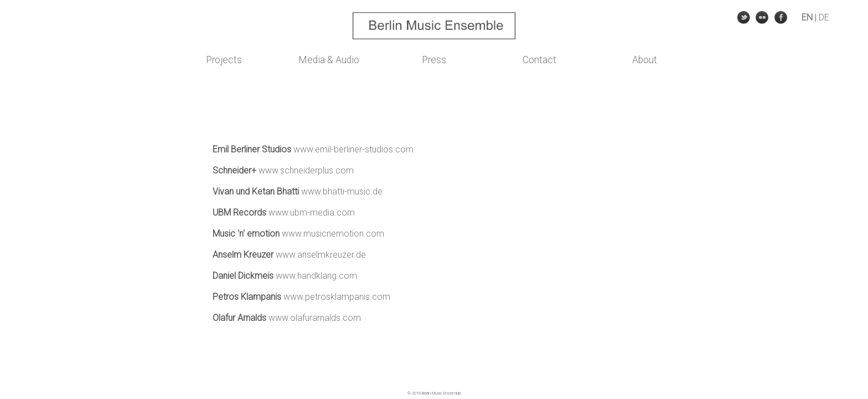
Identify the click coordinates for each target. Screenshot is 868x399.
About (645, 60)
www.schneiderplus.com (306, 170)
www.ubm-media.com (312, 213)
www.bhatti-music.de (342, 191)
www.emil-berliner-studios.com (353, 149)
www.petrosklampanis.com (337, 297)
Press (434, 60)
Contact (539, 60)
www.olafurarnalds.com (315, 318)
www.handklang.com (316, 276)
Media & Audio (329, 60)
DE (824, 17)
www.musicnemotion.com (333, 234)
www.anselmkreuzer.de (321, 255)
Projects (224, 60)
